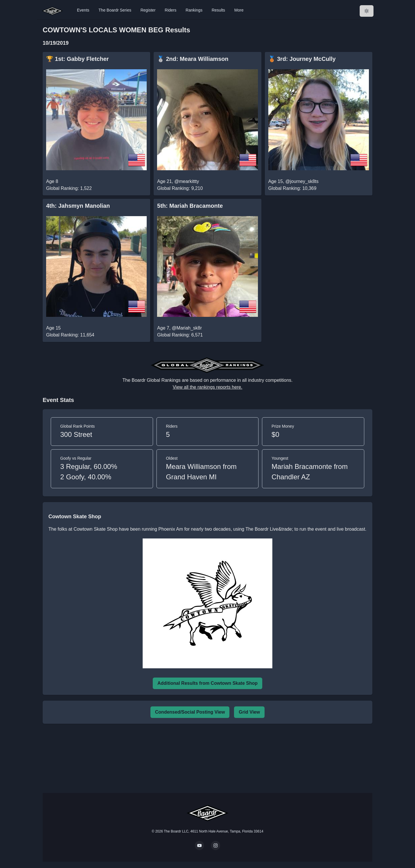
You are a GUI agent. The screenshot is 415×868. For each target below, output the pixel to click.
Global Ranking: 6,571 (180, 335)
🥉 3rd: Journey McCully (302, 59)
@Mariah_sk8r (187, 328)
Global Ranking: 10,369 (292, 188)
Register (148, 10)
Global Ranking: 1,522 (69, 188)
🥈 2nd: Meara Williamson (193, 59)
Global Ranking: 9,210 (180, 188)
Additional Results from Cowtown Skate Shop (207, 683)
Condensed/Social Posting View (190, 712)
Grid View (249, 712)
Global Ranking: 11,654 (70, 335)
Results (218, 10)
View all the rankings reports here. (207, 387)
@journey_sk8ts (302, 181)
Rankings (194, 10)
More (239, 10)
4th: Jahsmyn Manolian (78, 206)
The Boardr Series (115, 10)
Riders (171, 10)
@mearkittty (187, 181)
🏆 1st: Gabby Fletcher (77, 59)
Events (83, 10)
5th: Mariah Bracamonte (190, 206)
